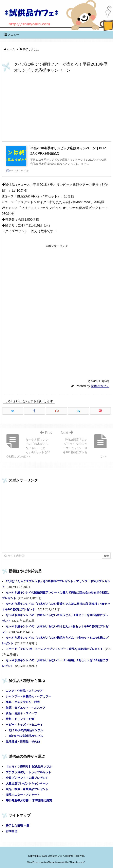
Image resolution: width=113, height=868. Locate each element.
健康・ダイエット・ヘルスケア (26, 708)
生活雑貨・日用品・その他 (23, 742)
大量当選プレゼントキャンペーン (27, 783)
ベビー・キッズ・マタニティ (24, 725)
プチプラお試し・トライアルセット (29, 772)
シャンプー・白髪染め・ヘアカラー (29, 696)
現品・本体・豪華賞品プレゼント (27, 789)
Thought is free (77, 862)
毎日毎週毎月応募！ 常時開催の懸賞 (29, 800)
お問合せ (12, 831)
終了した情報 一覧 (18, 825)
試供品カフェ (100, 386)
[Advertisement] (56, 108)
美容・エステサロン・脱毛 (23, 702)
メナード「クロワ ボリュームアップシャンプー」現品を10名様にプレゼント (54, 649)
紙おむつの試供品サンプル (26, 736)
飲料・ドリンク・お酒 (20, 719)
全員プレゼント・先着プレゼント (27, 778)
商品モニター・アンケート (23, 795)
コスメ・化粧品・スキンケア (24, 691)
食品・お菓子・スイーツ (21, 713)
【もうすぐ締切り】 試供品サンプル (29, 767)
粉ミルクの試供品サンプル (26, 730)
